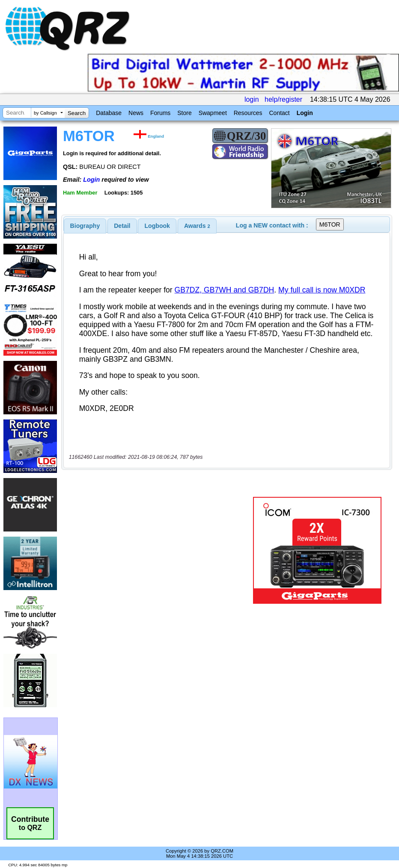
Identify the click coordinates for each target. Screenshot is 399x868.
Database (109, 113)
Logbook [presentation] (157, 226)
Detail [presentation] (122, 226)
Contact (279, 113)
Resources (248, 113)
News (136, 113)
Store (184, 113)
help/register (283, 99)
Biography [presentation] (85, 226)
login (252, 99)
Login (305, 113)
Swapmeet (213, 113)
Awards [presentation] (197, 226)
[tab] (85, 226)
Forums (160, 113)
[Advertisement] (159, 550)
